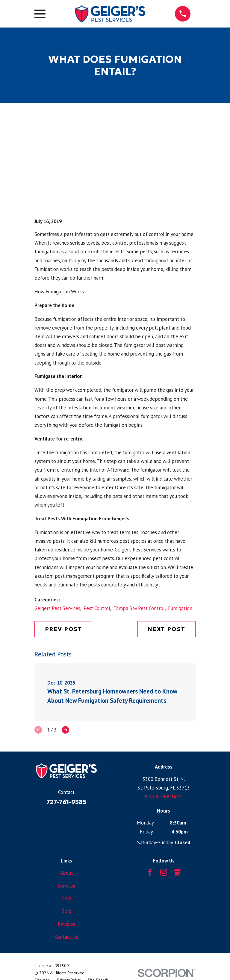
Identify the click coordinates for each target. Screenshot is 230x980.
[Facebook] (150, 872)
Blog (66, 911)
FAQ (66, 898)
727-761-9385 (66, 802)
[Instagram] (164, 872)
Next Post (167, 629)
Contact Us (66, 937)
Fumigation (180, 608)
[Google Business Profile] (177, 872)
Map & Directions (164, 796)
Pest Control (97, 608)
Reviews (66, 924)
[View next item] (65, 730)
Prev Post (64, 629)
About (66, 873)
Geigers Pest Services (57, 608)
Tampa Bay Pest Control (139, 608)
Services (66, 886)
